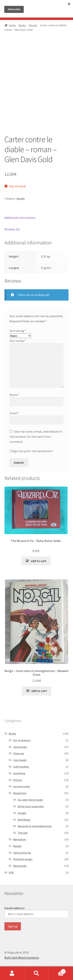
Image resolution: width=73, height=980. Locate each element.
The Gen (23, 833)
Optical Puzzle (22, 853)
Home (12, 25)
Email (14, 413)
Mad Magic (24, 820)
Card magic (20, 747)
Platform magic (23, 859)
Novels (33, 25)
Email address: (37, 912)
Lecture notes (22, 786)
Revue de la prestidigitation (35, 826)
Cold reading (21, 767)
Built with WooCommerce (22, 958)
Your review (18, 341)
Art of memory (22, 740)
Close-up (19, 753)
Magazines (20, 793)
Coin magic (20, 760)
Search (36, 973)
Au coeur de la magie (30, 800)
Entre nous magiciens (31, 806)
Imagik (22, 813)
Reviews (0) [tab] (12, 229)
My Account (12, 973)
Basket (57, 971)
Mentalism (20, 839)
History (18, 780)
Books (22, 25)
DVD (11, 872)
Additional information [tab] (20, 218)
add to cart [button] (39, 561)
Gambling (19, 773)
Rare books (20, 866)
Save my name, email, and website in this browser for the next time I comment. (36, 437)
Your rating (18, 331)
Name (15, 395)
